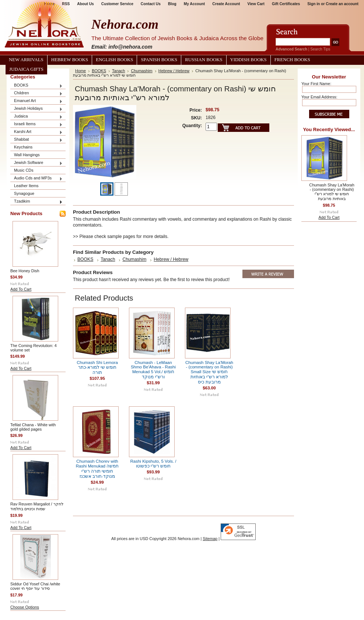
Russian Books (204, 60)
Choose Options (25, 607)
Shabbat (36, 140)
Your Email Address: (319, 97)
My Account (195, 4)
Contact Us (151, 4)
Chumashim (141, 71)
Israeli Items (36, 124)
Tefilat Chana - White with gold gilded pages (33, 427)
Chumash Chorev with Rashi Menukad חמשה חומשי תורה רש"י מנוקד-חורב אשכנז (97, 469)
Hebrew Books (70, 60)
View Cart (256, 4)
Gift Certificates (286, 4)
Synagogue (24, 193)
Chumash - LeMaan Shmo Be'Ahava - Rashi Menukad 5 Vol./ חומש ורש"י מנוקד (153, 370)
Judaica (36, 117)
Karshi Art (36, 132)
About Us (85, 4)
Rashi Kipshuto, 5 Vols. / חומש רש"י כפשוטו (153, 464)
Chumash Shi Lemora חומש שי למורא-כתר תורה (97, 367)
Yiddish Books (248, 60)
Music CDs (24, 170)
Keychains (23, 147)
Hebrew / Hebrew (174, 71)
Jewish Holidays (36, 109)
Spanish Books (159, 60)
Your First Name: (316, 84)
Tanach (118, 71)
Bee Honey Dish (25, 271)
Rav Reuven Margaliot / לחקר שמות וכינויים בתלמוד (37, 506)
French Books (292, 60)
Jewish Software (36, 163)
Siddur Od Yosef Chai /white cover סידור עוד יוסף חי (35, 586)
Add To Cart (21, 289)
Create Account (226, 4)
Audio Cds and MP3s (36, 178)
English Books (114, 60)
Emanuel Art (36, 101)
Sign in (314, 4)
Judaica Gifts (26, 69)
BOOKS (36, 86)
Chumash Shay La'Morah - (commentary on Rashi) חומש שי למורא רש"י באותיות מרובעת (332, 192)
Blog (172, 4)
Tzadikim (36, 202)
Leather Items (26, 186)
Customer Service (117, 4)
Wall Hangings (27, 155)
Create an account (342, 4)
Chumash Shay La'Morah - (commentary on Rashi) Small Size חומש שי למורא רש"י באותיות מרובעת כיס (209, 372)
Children (36, 93)
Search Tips (320, 49)
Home (80, 71)
